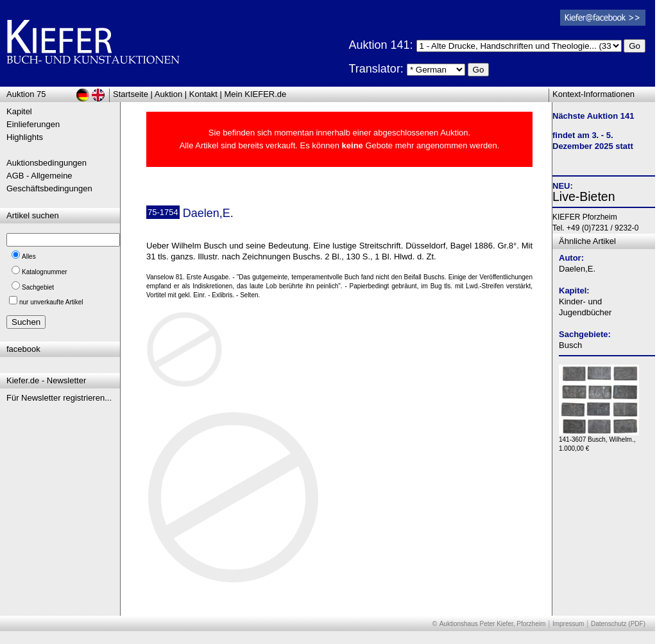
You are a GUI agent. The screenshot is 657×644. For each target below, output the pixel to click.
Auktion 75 (26, 94)
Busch (570, 345)
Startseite (131, 94)
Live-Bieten (584, 196)
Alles (29, 257)
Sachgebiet (38, 287)
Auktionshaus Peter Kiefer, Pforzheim (493, 624)
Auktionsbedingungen (47, 163)
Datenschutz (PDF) (618, 624)
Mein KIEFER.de (256, 94)
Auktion (168, 94)
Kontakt (203, 94)
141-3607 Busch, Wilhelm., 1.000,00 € (599, 441)
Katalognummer (45, 272)
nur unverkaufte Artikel (51, 302)
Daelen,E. (577, 269)
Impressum (568, 624)
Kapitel (19, 111)
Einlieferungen (33, 124)
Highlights (25, 137)
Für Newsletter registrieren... (59, 398)
